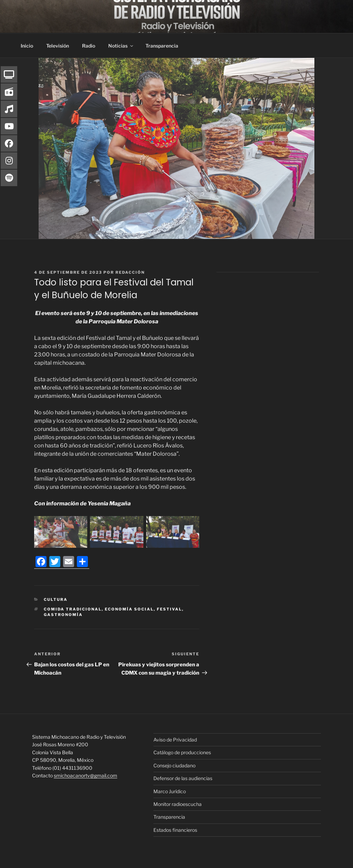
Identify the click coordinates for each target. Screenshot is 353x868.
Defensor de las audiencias (183, 778)
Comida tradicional (73, 609)
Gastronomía (63, 615)
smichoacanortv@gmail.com (85, 775)
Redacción (130, 272)
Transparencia (162, 46)
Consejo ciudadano (174, 765)
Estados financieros (175, 830)
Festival (169, 609)
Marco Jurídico (170, 791)
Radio (89, 46)
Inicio (27, 46)
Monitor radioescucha (178, 804)
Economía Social (129, 609)
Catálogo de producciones (182, 752)
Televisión (58, 46)
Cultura (56, 599)
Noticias (121, 46)
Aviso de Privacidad (175, 740)
